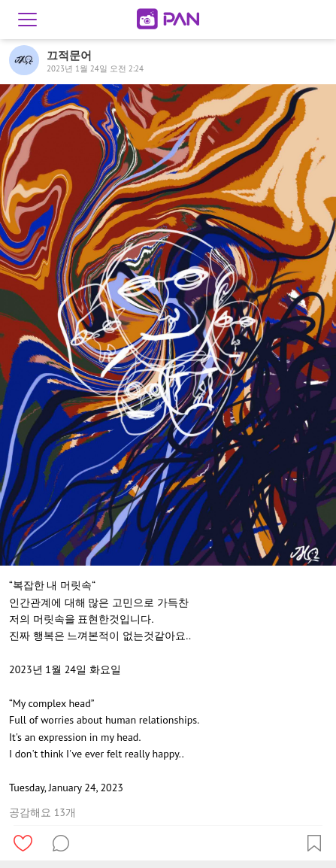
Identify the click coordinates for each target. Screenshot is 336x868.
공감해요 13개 (42, 812)
